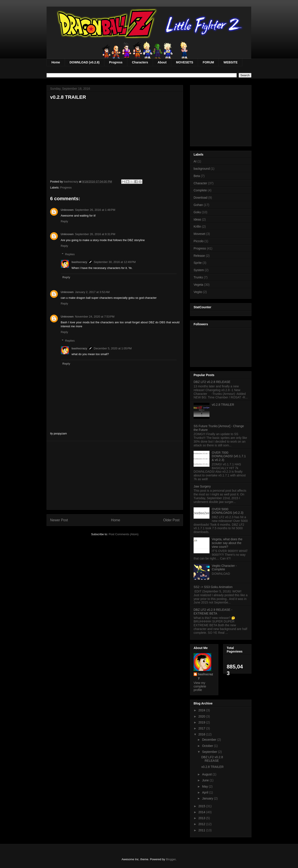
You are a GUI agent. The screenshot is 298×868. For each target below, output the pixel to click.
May (205, 786)
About (162, 62)
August (207, 774)
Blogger (171, 859)
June (206, 780)
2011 (202, 830)
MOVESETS (185, 62)
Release (199, 256)
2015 (202, 806)
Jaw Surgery (202, 486)
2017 (202, 728)
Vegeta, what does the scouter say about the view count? (227, 543)
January (208, 798)
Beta (197, 176)
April (206, 792)
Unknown (67, 210)
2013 (202, 818)
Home (56, 62)
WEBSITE (230, 62)
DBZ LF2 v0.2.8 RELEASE (212, 382)
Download (200, 198)
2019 (202, 722)
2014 (202, 812)
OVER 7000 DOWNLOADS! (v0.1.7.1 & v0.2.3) (229, 456)
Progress (116, 62)
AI (195, 161)
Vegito (198, 292)
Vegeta (198, 285)
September (210, 752)
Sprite (198, 263)
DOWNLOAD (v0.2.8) (85, 62)
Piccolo (199, 241)
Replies (70, 254)
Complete (200, 190)
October (208, 746)
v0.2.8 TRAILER (223, 405)
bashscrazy (79, 262)
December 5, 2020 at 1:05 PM (113, 348)
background (202, 169)
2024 (202, 710)
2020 (202, 716)
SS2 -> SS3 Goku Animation (213, 587)
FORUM (208, 62)
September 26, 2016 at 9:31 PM (95, 234)
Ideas (197, 219)
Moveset (199, 234)
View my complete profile (200, 686)
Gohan (198, 205)
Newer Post (59, 520)
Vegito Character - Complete (224, 568)
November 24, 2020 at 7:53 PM (95, 317)
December (209, 740)
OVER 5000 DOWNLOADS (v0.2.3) (228, 511)
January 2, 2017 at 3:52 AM (92, 292)
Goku (197, 212)
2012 (202, 824)
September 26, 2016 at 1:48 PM (95, 210)
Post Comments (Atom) (124, 534)
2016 (202, 734)
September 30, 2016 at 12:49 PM (115, 262)
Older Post (171, 520)
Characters (140, 62)
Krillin (197, 227)
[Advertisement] (115, 475)
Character (200, 183)
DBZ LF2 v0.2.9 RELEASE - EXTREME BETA (213, 612)
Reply (64, 221)
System (199, 270)
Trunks (198, 277)
